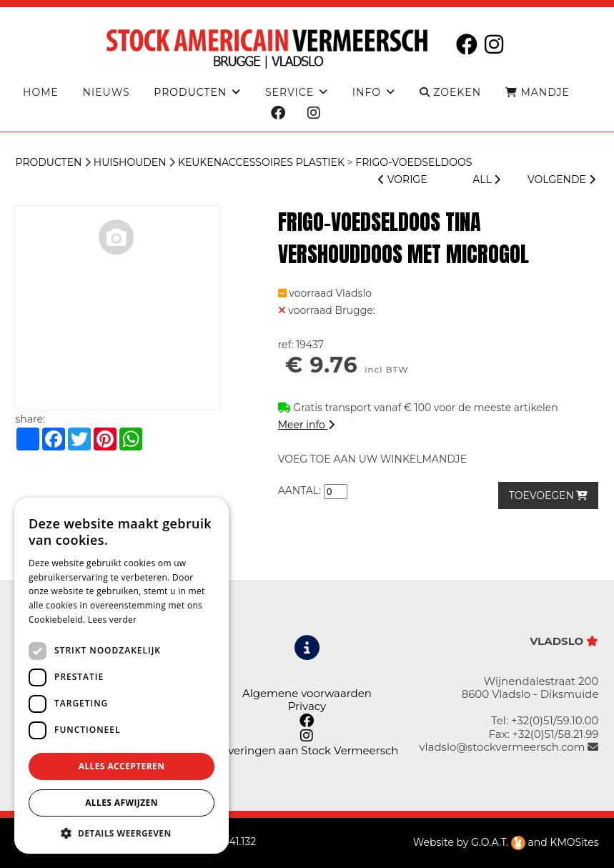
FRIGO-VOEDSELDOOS (414, 162)
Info (367, 93)
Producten (48, 162)
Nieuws (107, 93)
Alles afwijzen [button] (122, 803)
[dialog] (122, 676)
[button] (122, 833)
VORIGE (402, 179)
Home (41, 93)
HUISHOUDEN (130, 162)
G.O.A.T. (498, 842)
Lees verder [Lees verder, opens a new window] (113, 620)
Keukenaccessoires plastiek (261, 162)
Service (289, 93)
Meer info (306, 425)
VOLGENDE (561, 179)
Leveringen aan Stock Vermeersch (307, 750)
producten (190, 93)
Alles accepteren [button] (122, 766)
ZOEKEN (450, 93)
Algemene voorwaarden (307, 693)
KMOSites (574, 842)
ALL (486, 179)
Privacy (307, 706)
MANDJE (538, 93)
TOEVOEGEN (549, 495)
